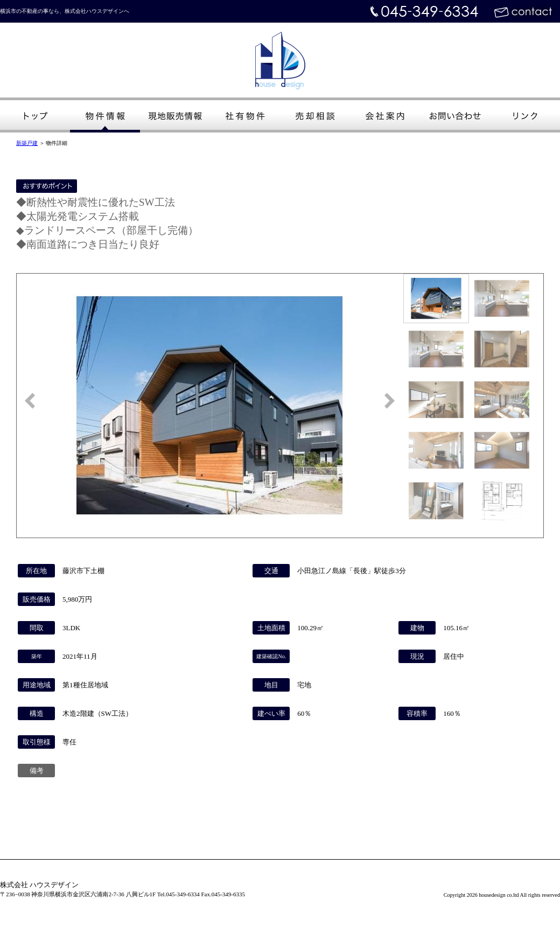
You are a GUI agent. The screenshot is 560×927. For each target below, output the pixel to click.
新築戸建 (27, 143)
